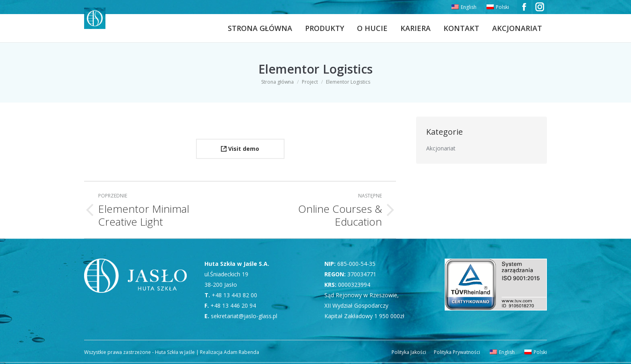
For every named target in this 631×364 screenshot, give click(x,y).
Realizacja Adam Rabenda (229, 352)
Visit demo (240, 149)
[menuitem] (463, 7)
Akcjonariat (441, 148)
